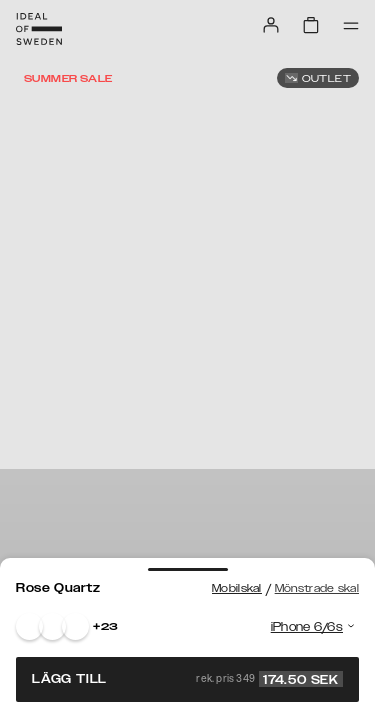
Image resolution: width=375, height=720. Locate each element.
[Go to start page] (39, 29)
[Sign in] (271, 25)
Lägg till (187, 679)
